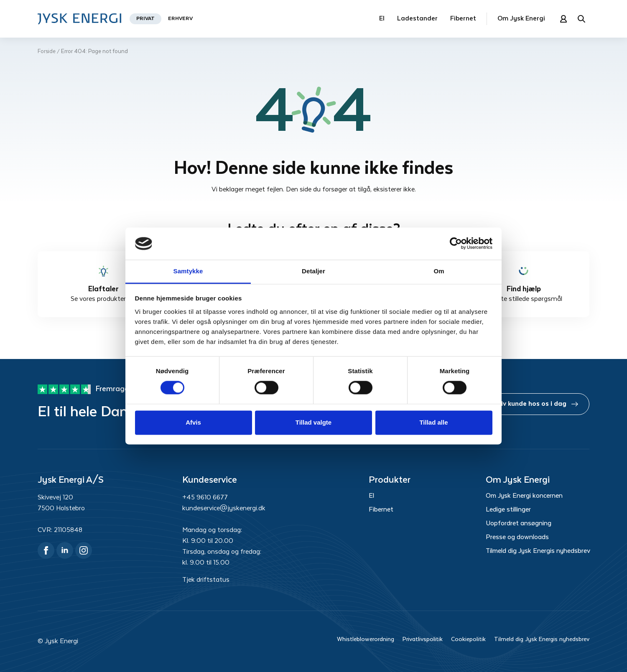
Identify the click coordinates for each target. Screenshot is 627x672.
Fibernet (463, 19)
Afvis (193, 422)
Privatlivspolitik (423, 639)
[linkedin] (65, 550)
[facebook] (46, 550)
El (382, 19)
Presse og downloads (517, 537)
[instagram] (84, 550)
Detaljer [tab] (313, 271)
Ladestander (417, 19)
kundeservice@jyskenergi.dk (224, 508)
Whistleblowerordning (366, 639)
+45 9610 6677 (205, 498)
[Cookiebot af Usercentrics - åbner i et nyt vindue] (456, 244)
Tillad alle (433, 422)
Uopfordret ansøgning (519, 524)
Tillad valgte (313, 422)
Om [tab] (439, 271)
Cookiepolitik (468, 639)
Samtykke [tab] (188, 271)
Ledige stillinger (508, 510)
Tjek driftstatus (206, 580)
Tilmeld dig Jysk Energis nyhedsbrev (538, 551)
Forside (47, 52)
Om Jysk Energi (521, 19)
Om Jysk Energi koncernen (524, 496)
